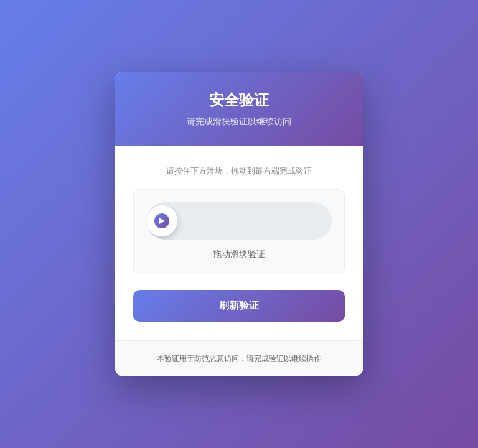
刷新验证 (239, 305)
